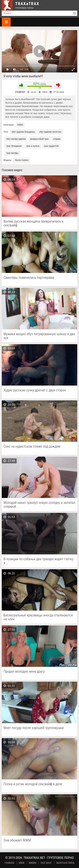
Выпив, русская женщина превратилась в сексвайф (33, 223)
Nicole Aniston (22, 160)
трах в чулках (33, 146)
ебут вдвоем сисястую (50, 132)
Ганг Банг (46, 863)
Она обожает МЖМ (17, 840)
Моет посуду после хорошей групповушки (34, 728)
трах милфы (12, 153)
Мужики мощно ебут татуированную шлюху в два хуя (39, 336)
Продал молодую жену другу (24, 672)
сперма (57, 139)
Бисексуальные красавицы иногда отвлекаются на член (38, 617)
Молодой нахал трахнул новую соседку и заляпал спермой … (39, 505)
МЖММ (33, 863)
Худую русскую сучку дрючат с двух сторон (35, 390)
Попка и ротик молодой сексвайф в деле (33, 784)
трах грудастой (51, 146)
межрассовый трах (39, 139)
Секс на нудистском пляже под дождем (32, 446)
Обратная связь (65, 863)
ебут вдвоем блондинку (23, 132)
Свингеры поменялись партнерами (29, 278)
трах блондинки (14, 146)
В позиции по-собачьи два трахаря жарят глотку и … (38, 561)
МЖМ (20, 125)
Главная (9, 863)
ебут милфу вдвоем (16, 139)
